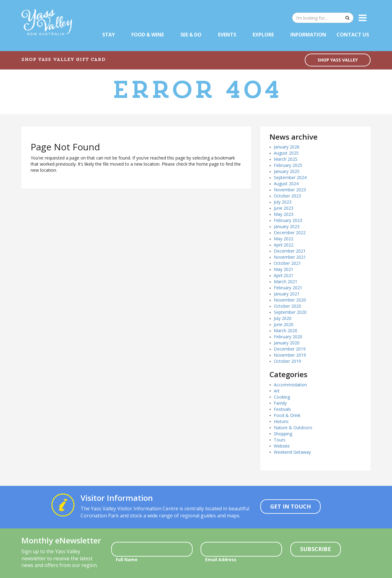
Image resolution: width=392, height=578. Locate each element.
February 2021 (288, 288)
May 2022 (284, 239)
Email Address (221, 559)
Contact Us (353, 35)
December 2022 (290, 233)
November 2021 (290, 257)
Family (280, 403)
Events (227, 35)
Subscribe (316, 549)
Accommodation (290, 385)
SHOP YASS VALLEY (338, 60)
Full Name (127, 559)
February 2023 (288, 220)
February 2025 (288, 165)
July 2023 (283, 202)
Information (308, 35)
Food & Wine (148, 35)
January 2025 (287, 171)
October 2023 (287, 196)
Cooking (282, 397)
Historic (281, 421)
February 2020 (288, 337)
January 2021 (287, 294)
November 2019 (290, 355)
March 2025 (286, 159)
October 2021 (287, 263)
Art (277, 391)
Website (282, 446)
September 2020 (290, 312)
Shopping (283, 434)
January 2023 (287, 226)
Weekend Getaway (292, 452)
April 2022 (284, 245)
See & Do (191, 35)
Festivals (282, 409)
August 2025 (286, 153)
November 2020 (290, 300)
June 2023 (284, 208)
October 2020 (287, 306)
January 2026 (287, 147)
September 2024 (290, 177)
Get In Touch (290, 506)
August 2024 (286, 184)
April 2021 (284, 275)
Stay (109, 35)
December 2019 (290, 349)
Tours (280, 440)
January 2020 (287, 343)
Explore (263, 35)
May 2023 (284, 214)
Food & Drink (287, 415)
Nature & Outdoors (293, 428)
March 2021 (286, 281)
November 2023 (290, 190)
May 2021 (284, 269)
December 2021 (290, 251)
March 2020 (286, 330)
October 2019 (287, 361)
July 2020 (283, 318)
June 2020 (284, 324)
